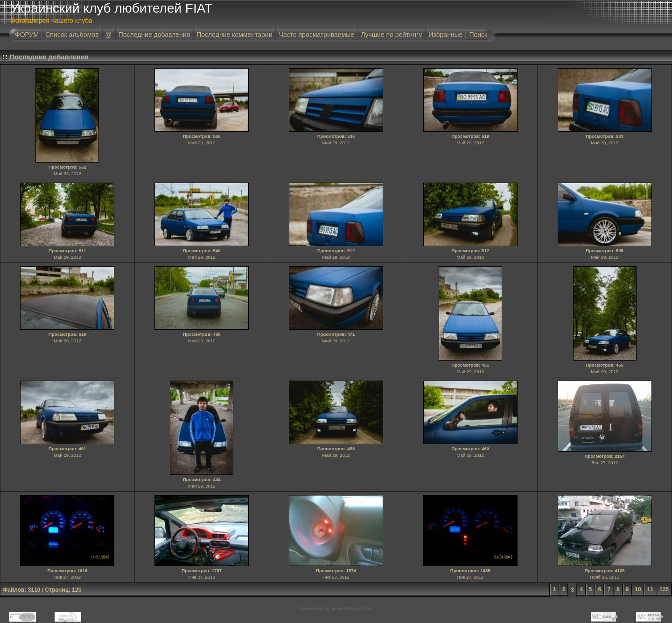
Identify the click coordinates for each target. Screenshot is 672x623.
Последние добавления (154, 35)
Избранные (445, 35)
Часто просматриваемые (316, 35)
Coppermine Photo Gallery (348, 609)
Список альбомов (72, 35)
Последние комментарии (234, 35)
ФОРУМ (27, 35)
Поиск (478, 35)
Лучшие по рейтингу (391, 35)
